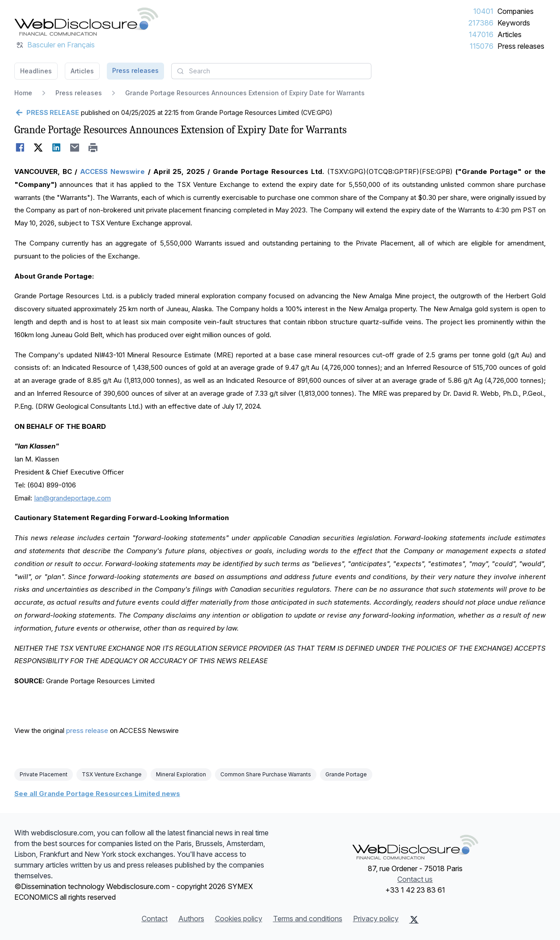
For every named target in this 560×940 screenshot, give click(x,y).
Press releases (521, 46)
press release (87, 730)
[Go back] (47, 113)
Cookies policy (239, 919)
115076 (482, 46)
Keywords (514, 23)
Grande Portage (346, 774)
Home (23, 93)
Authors (191, 919)
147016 (481, 34)
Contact (155, 919)
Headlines (36, 71)
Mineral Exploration (181, 774)
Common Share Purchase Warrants (266, 774)
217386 (481, 23)
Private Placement (44, 774)
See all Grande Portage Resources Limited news (97, 794)
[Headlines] (86, 21)
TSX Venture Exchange (112, 774)
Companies (516, 11)
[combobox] (271, 71)
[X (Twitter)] (414, 919)
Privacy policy (376, 919)
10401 (483, 11)
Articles (509, 34)
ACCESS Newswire (112, 171)
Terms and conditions (308, 919)
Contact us (415, 879)
